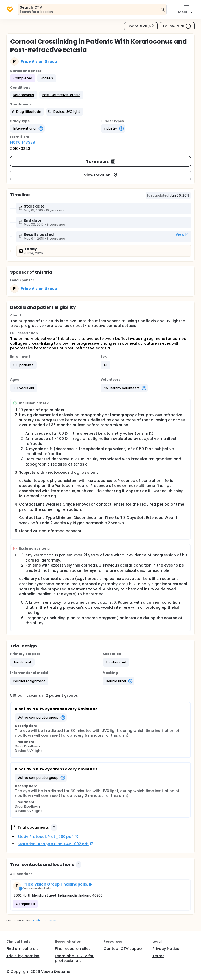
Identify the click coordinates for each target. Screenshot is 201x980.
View (182, 234)
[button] (24, 95)
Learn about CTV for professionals (74, 958)
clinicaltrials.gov (45, 920)
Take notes (101, 161)
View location (101, 175)
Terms (158, 956)
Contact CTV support (124, 949)
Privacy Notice (166, 949)
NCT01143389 (23, 142)
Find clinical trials (23, 949)
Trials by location (23, 956)
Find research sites (73, 949)
